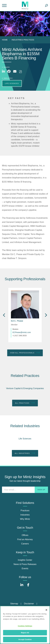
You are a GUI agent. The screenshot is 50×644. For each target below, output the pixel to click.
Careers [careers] (25, 544)
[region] (25, 625)
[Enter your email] (25, 490)
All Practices (25, 403)
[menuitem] (5, 40)
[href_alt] (25, 304)
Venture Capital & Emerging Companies (25, 388)
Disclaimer (29, 604)
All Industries (25, 453)
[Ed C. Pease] (17, 321)
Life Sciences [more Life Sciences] (12, 83)
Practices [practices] (25, 511)
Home (5, 40)
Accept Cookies (25, 639)
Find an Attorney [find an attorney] (25, 539)
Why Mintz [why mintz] (25, 519)
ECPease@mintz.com (22, 332)
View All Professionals (25, 353)
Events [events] (25, 568)
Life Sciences (25, 439)
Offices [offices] (25, 535)
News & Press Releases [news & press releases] (25, 564)
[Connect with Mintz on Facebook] (28, 586)
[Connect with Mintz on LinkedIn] (22, 586)
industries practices (23, 40)
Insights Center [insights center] (25, 560)
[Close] (46, 610)
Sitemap (14, 604)
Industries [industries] (25, 515)
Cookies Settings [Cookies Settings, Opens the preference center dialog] (25, 626)
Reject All (25, 633)
